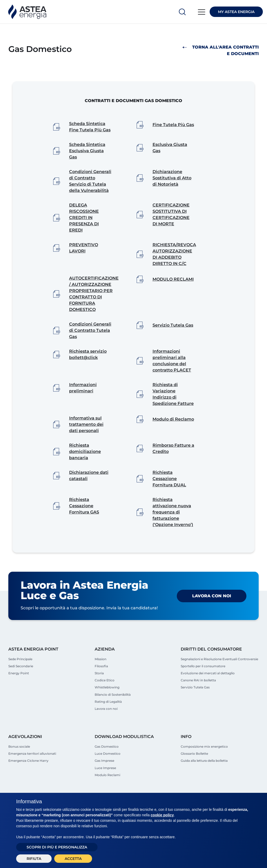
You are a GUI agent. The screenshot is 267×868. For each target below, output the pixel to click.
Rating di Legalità (108, 716)
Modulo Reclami (107, 790)
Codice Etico (105, 695)
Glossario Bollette (194, 769)
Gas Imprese (104, 776)
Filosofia (101, 680)
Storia (99, 687)
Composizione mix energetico (204, 762)
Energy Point (19, 687)
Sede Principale (20, 673)
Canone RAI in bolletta (198, 695)
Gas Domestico (107, 762)
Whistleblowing (107, 702)
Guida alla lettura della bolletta (204, 776)
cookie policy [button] (162, 815)
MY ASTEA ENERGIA (236, 12)
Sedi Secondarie (21, 680)
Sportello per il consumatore (203, 680)
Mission (101, 673)
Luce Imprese (105, 783)
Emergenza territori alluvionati (32, 769)
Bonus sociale (19, 762)
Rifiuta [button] (34, 859)
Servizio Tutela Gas (195, 702)
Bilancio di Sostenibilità (113, 709)
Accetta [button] (73, 859)
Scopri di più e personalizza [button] (57, 847)
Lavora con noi (211, 610)
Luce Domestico (108, 769)
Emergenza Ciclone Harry (28, 776)
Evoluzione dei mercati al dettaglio (208, 687)
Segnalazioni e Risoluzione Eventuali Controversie (219, 673)
